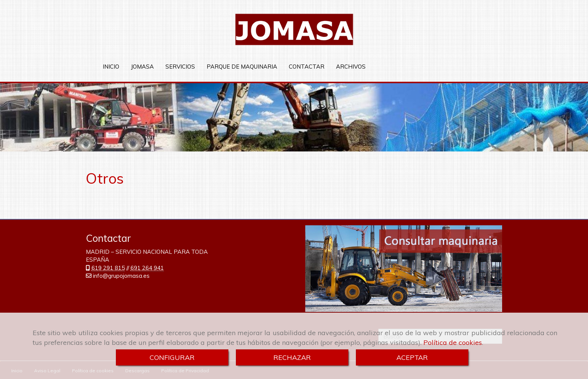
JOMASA (142, 67)
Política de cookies (453, 342)
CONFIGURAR (172, 357)
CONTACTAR (307, 67)
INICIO (111, 67)
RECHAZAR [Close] (292, 357)
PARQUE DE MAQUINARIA (242, 67)
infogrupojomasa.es (121, 275)
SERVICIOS (180, 67)
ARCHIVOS (351, 67)
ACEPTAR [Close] (412, 357)
